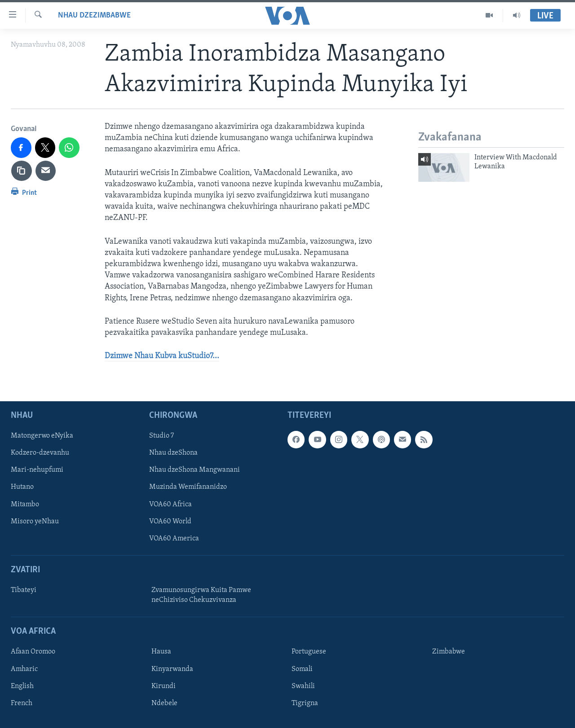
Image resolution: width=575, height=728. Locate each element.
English (22, 686)
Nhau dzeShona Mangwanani (195, 470)
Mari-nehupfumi (37, 470)
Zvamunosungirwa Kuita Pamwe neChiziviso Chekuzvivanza (201, 595)
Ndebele (164, 703)
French (22, 703)
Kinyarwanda (172, 669)
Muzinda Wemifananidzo (188, 487)
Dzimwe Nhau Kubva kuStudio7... (162, 356)
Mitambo (25, 504)
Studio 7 (161, 436)
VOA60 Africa (170, 504)
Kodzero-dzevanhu (40, 453)
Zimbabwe (449, 652)
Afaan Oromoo (33, 652)
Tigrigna (305, 703)
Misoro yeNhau (35, 522)
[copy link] (22, 171)
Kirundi (164, 686)
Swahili (303, 686)
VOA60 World (170, 522)
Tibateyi (24, 590)
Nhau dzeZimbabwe (94, 15)
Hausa (161, 652)
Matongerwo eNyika (42, 436)
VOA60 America (174, 539)
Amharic (24, 669)
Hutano (22, 487)
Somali (302, 669)
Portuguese (309, 652)
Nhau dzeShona (173, 453)
